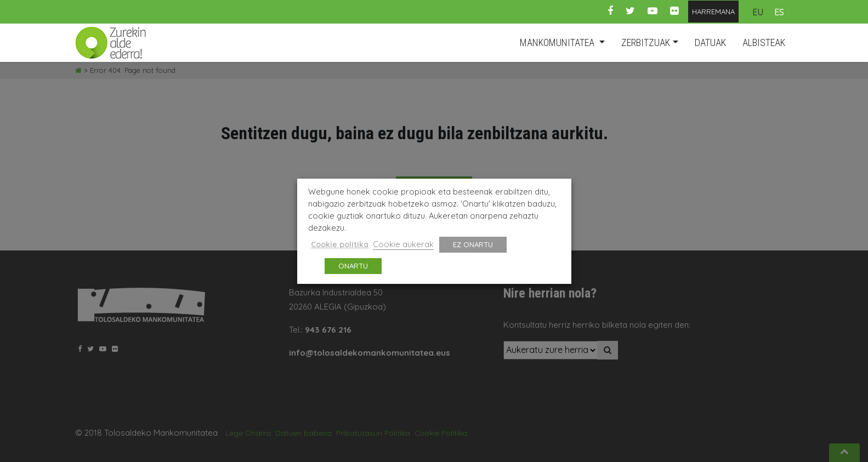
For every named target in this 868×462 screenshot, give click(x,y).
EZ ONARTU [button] (473, 244)
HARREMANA (713, 12)
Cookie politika (340, 244)
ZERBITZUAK (646, 42)
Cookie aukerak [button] (403, 244)
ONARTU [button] (353, 266)
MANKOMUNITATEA (558, 42)
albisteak (764, 42)
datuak (710, 42)
